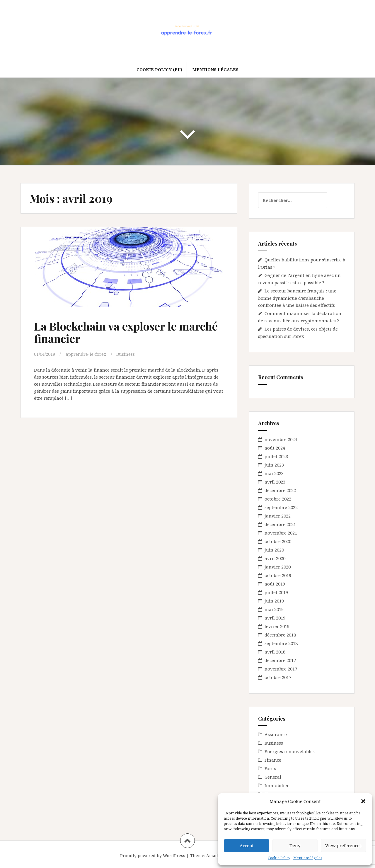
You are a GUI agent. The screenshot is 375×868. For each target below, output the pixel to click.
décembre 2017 (280, 660)
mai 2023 (274, 473)
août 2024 (275, 448)
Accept (247, 845)
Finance (273, 760)
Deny (295, 845)
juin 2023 (274, 465)
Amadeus (216, 856)
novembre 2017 (281, 669)
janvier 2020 (278, 567)
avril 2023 (275, 482)
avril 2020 (275, 558)
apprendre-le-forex (86, 354)
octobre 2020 (278, 541)
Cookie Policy (279, 858)
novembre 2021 (281, 533)
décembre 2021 (280, 524)
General (273, 777)
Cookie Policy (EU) (159, 70)
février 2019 (277, 626)
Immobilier (277, 785)
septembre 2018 (281, 643)
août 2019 (275, 584)
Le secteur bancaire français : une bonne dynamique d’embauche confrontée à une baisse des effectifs (297, 298)
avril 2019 (275, 618)
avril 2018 (275, 652)
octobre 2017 (278, 677)
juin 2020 (274, 550)
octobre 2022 (278, 499)
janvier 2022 (278, 516)
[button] (363, 801)
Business (126, 354)
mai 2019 (274, 609)
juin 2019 (274, 601)
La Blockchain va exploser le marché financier (126, 332)
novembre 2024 (281, 439)
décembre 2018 (280, 635)
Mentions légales (308, 858)
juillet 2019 (276, 592)
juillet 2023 (276, 456)
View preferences (343, 845)
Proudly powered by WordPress (153, 856)
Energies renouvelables (290, 751)
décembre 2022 (280, 490)
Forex (270, 768)
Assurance (276, 734)
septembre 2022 (281, 507)
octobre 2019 (278, 575)
